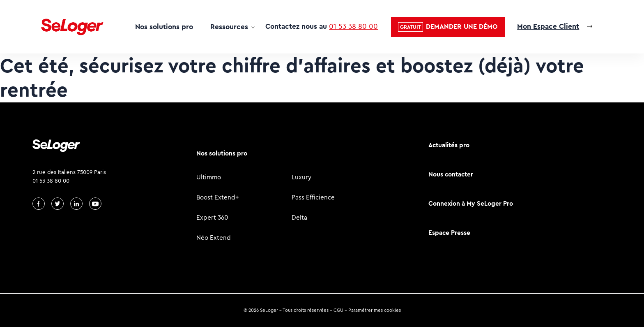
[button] (448, 27)
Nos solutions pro (164, 27)
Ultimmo (209, 177)
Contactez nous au (322, 26)
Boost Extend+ (218, 197)
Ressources (229, 27)
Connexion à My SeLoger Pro (471, 203)
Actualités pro (449, 145)
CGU (338, 310)
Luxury (301, 177)
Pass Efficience (313, 197)
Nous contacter (451, 174)
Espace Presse (449, 233)
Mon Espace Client (548, 26)
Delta (299, 217)
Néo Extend (214, 238)
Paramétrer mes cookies (375, 310)
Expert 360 (212, 217)
